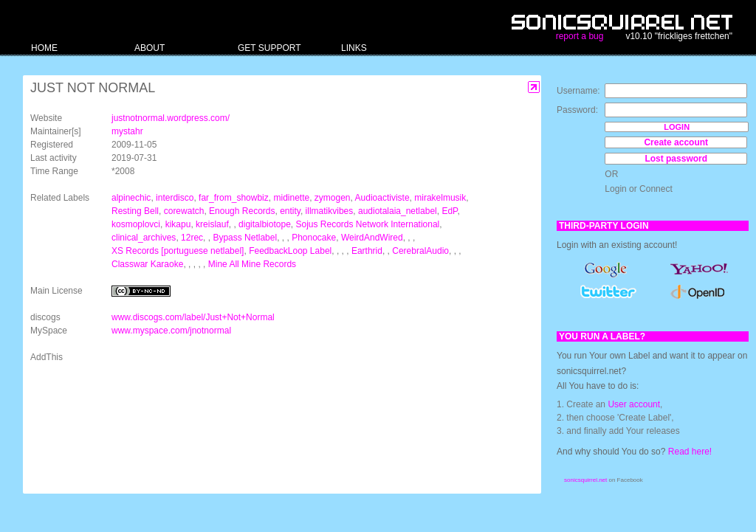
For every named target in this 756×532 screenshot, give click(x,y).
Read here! (690, 452)
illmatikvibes (330, 211)
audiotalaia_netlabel (398, 211)
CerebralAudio (420, 251)
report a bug (580, 36)
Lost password (676, 159)
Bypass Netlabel (245, 238)
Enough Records (242, 211)
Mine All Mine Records (252, 264)
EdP (449, 211)
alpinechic (131, 198)
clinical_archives (144, 238)
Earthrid (367, 251)
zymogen (333, 198)
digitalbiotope (265, 224)
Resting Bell (135, 211)
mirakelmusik (440, 198)
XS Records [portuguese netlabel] (178, 251)
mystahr (127, 131)
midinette (291, 198)
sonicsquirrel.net (585, 480)
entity (290, 211)
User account (634, 404)
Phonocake (314, 238)
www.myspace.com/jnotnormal (171, 331)
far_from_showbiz (234, 198)
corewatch (184, 211)
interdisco (175, 198)
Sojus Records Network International (368, 224)
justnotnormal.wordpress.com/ (171, 118)
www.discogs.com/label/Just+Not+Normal (193, 317)
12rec (192, 238)
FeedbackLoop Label (290, 251)
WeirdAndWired (372, 238)
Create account (676, 142)
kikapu (178, 224)
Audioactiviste (382, 198)
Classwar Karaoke (147, 264)
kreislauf (212, 224)
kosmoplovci (136, 224)
